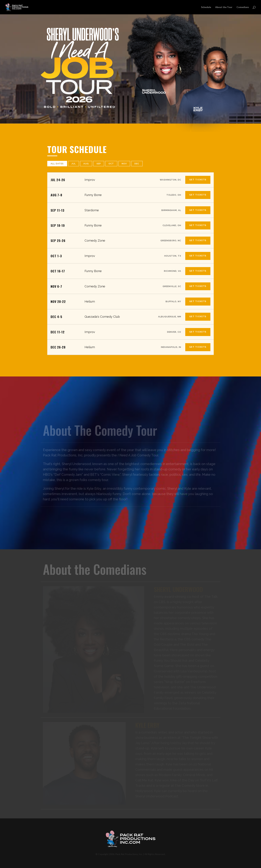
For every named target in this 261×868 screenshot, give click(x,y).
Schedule (206, 7)
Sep (99, 164)
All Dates (57, 164)
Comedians (243, 7)
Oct (111, 164)
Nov (124, 164)
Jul (74, 164)
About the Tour (224, 7)
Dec (137, 164)
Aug (86, 164)
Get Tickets (198, 180)
